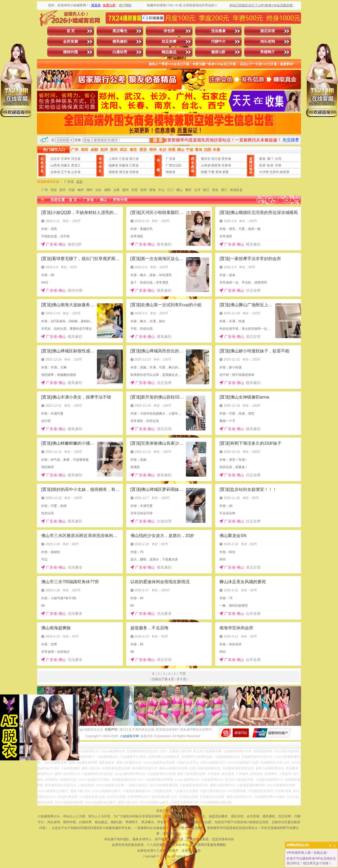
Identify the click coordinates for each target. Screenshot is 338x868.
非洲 (278, 165)
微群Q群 (218, 52)
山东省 (76, 172)
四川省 (216, 159)
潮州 (90, 190)
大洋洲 (264, 172)
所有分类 (120, 200)
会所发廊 (71, 42)
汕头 (98, 190)
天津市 (65, 159)
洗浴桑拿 (218, 31)
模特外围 (71, 52)
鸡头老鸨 (267, 42)
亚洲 (262, 165)
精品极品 (169, 52)
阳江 (206, 190)
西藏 (204, 172)
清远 (54, 190)
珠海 (152, 190)
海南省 (171, 172)
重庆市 (206, 159)
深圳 (143, 190)
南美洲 (284, 172)
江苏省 (124, 159)
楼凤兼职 (120, 42)
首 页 (71, 31)
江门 (170, 190)
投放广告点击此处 (169, 811)
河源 (72, 190)
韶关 (63, 190)
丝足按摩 (169, 42)
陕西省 (216, 165)
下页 (182, 674)
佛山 (179, 190)
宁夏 (211, 172)
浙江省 (134, 159)
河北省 (76, 159)
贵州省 (226, 159)
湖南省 (113, 172)
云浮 (197, 190)
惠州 (125, 190)
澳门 (270, 159)
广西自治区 (174, 165)
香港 (262, 159)
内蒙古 (65, 165)
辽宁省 (65, 172)
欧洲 (270, 165)
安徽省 (124, 165)
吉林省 (55, 172)
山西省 (55, 165)
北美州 (274, 172)
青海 (218, 172)
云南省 (206, 165)
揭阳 (107, 190)
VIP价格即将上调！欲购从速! (307, 853)
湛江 (224, 190)
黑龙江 (76, 165)
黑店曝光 (120, 31)
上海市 (113, 159)
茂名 (215, 190)
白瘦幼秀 (120, 52)
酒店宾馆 (267, 31)
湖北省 (124, 172)
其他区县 (236, 190)
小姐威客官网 (129, 736)
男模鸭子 (267, 52)
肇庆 (188, 190)
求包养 (169, 31)
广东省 (171, 159)
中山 (161, 190)
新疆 (226, 172)
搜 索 (158, 140)
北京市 (55, 159)
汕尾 (116, 190)
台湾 (278, 159)
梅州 (81, 190)
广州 (45, 190)
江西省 (134, 165)
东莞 (134, 190)
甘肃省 (226, 165)
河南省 (134, 172)
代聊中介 (218, 42)
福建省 (113, 165)
